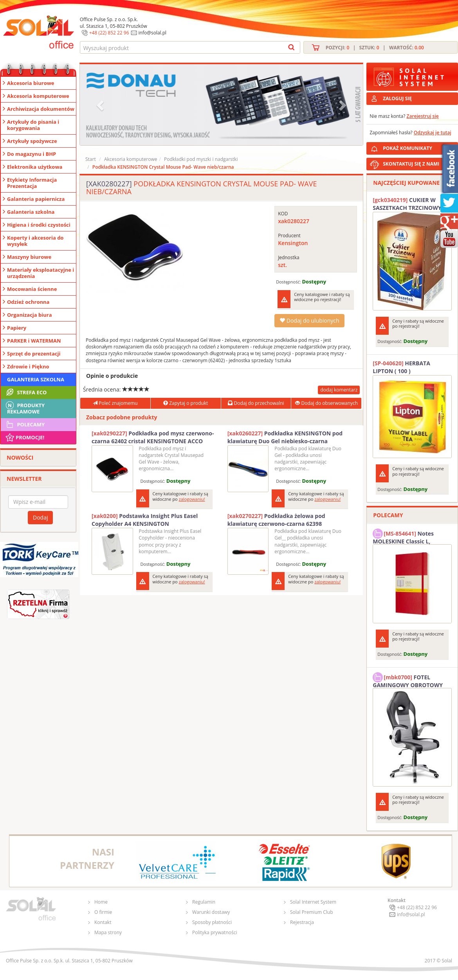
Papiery (17, 328)
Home (101, 902)
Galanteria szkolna (31, 212)
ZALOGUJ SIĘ (397, 98)
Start (91, 159)
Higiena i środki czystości (39, 225)
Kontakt (103, 922)
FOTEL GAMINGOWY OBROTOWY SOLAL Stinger (408, 680)
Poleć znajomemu (115, 403)
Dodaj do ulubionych (309, 320)
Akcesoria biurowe (31, 83)
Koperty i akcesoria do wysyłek (35, 241)
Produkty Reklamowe (25, 408)
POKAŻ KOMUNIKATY (419, 147)
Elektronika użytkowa (35, 167)
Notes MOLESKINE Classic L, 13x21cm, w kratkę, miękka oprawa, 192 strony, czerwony (410, 536)
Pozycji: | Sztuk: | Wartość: (375, 48)
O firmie (103, 912)
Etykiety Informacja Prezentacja (32, 183)
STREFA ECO (26, 392)
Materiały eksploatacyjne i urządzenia (41, 273)
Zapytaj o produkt (186, 403)
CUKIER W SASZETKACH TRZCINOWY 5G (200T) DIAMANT (411, 204)
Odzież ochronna (28, 302)
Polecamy (25, 424)
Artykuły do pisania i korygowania (33, 125)
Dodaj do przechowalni (256, 403)
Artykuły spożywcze (32, 141)
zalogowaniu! (192, 499)
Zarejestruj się (423, 116)
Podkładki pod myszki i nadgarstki (201, 159)
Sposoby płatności (212, 922)
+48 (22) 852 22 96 (109, 33)
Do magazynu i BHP (32, 154)
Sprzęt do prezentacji (34, 354)
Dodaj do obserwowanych (326, 403)
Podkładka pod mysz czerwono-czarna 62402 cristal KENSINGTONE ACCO (153, 437)
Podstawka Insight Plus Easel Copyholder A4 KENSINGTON (145, 520)
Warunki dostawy (211, 912)
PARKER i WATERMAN (34, 341)
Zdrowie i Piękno (28, 366)
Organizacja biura (30, 315)
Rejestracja (302, 922)
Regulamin (204, 902)
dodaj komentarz (339, 390)
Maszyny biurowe (29, 257)
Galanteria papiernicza (36, 199)
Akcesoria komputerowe (38, 96)
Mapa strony (108, 932)
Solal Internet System (313, 902)
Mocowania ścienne (32, 289)
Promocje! (24, 437)
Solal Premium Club (312, 912)
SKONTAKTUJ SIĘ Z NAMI (411, 164)
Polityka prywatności (215, 932)
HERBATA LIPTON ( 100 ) (401, 367)
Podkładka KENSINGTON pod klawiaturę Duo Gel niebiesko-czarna (285, 437)
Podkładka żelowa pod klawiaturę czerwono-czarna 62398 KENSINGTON (276, 520)
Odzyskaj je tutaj (433, 133)
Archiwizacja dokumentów (41, 109)
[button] (101, 105)
